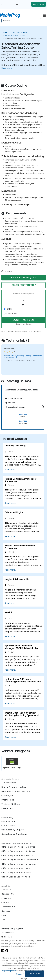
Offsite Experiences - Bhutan (17, 855)
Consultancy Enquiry (13, 830)
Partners (6, 898)
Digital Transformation (14, 787)
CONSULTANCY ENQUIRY (24, 285)
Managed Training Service (16, 791)
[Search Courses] (21, 21)
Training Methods (11, 804)
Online (9, 309)
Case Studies (8, 826)
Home (5, 32)
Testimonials (8, 907)
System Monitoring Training (15, 35)
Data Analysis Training (18, 32)
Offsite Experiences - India (16, 873)
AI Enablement (10, 783)
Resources (7, 808)
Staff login (23, 979)
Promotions (8, 800)
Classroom (12, 314)
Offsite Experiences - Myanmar (19, 864)
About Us (6, 890)
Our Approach (9, 821)
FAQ (4, 915)
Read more (7, 68)
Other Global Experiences (16, 877)
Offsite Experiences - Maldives (18, 847)
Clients (5, 902)
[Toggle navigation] (44, 15)
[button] (43, 407)
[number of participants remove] (23, 297)
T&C (4, 920)
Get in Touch (35, 974)
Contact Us (39, 4)
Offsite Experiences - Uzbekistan (20, 860)
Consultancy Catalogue (14, 834)
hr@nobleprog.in (9, 971)
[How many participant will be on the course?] (23, 301)
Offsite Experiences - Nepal (17, 868)
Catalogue (7, 796)
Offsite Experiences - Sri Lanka (19, 851)
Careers (6, 911)
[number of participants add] (23, 305)
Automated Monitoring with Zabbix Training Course (23, 39)
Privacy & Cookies (24, 974)
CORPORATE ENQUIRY (24, 278)
